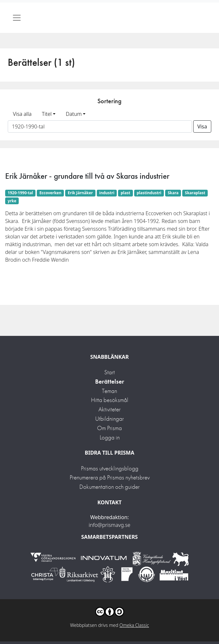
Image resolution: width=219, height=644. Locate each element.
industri (107, 193)
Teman (109, 391)
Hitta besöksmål (110, 400)
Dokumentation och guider (109, 487)
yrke (12, 201)
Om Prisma (109, 428)
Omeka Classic (134, 625)
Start (109, 372)
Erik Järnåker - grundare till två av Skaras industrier (87, 176)
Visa (202, 126)
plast (125, 193)
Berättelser (110, 382)
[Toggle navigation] (17, 18)
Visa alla (22, 114)
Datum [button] (74, 114)
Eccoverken (50, 193)
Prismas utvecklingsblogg (110, 468)
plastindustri (149, 193)
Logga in (110, 437)
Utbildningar (109, 419)
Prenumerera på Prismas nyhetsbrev (110, 477)
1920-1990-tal (20, 193)
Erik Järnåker (80, 193)
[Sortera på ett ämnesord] (100, 126)
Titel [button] (47, 114)
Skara (173, 193)
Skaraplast (195, 193)
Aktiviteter (109, 409)
